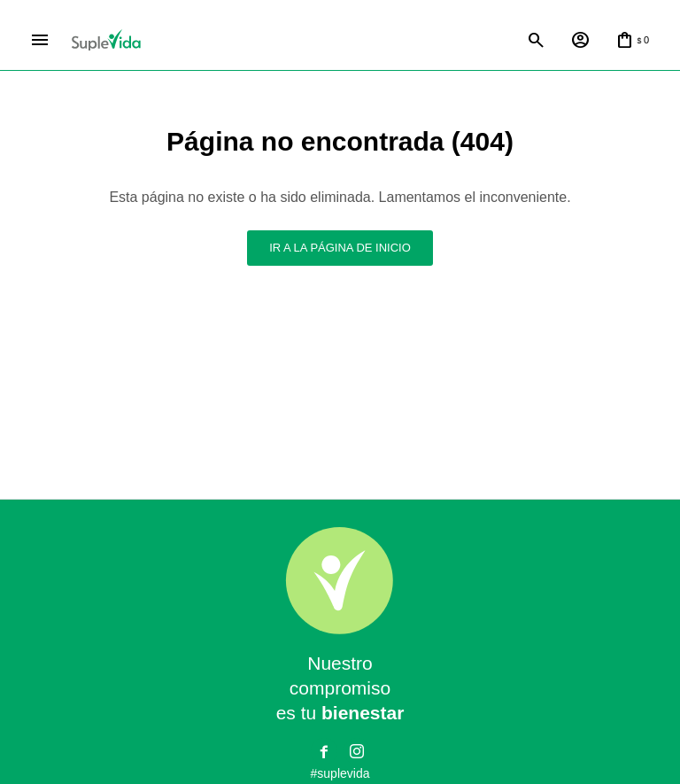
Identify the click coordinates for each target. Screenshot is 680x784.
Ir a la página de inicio (340, 248)
